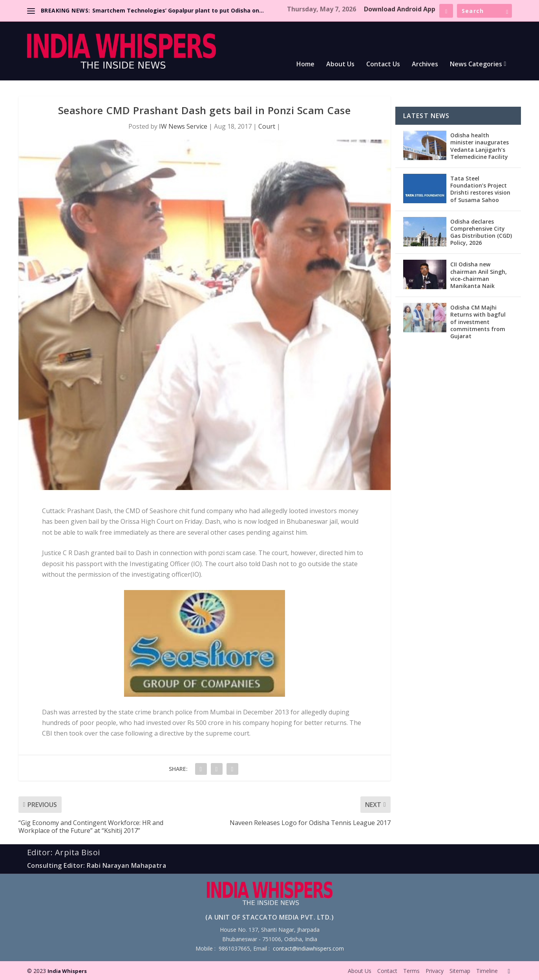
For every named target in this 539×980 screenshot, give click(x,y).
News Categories (476, 65)
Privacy (435, 971)
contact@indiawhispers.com (308, 948)
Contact (387, 971)
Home (305, 65)
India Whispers (67, 971)
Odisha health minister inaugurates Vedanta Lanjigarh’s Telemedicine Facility (480, 146)
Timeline (487, 971)
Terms (411, 971)
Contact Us (383, 65)
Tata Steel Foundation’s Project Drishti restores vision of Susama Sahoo (480, 189)
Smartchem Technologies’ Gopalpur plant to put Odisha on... (178, 10)
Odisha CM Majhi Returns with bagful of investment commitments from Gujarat (478, 322)
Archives (425, 65)
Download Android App (400, 9)
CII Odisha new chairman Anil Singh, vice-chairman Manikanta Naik (479, 275)
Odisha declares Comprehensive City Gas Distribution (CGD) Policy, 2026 (481, 232)
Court (267, 126)
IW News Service (183, 126)
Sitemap (460, 971)
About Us (340, 65)
